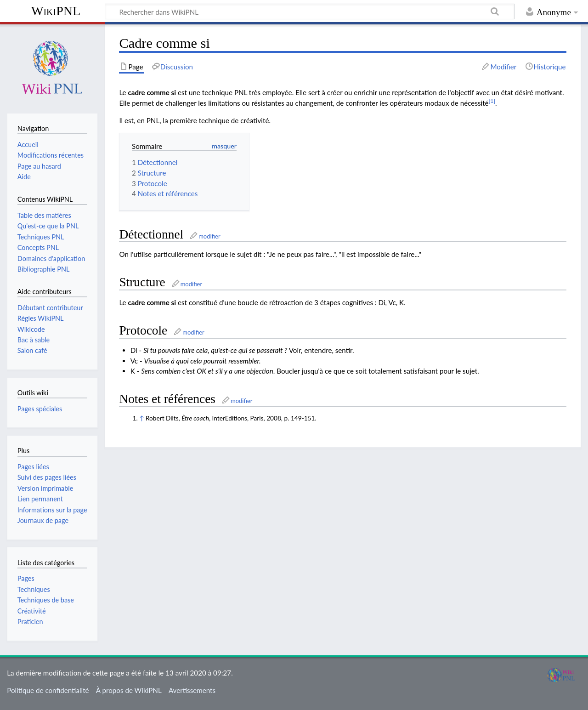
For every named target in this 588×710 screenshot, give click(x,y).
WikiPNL (56, 11)
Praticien (30, 622)
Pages (26, 578)
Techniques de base (46, 600)
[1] (492, 101)
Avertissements (192, 690)
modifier (209, 236)
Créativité (32, 611)
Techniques (34, 589)
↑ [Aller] (141, 418)
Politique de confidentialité (48, 690)
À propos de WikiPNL (129, 690)
